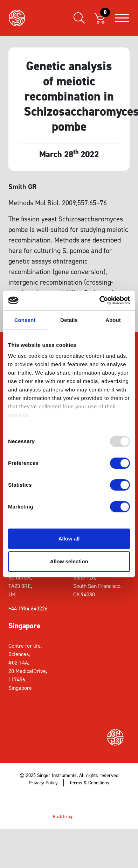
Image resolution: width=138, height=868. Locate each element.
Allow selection (69, 561)
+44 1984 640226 (28, 608)
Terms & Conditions (89, 783)
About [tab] (113, 320)
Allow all (69, 539)
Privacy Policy (43, 783)
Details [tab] (69, 320)
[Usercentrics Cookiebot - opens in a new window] (100, 300)
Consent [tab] (25, 320)
